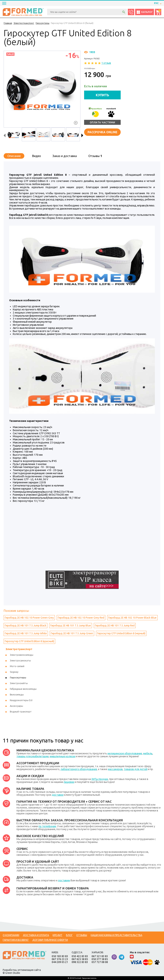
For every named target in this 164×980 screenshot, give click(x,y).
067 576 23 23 (60, 959)
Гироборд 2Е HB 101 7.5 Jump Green (72, 633)
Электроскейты (19, 683)
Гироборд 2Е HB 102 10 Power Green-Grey (29, 618)
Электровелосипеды (22, 655)
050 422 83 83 (80, 956)
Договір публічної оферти (50, 940)
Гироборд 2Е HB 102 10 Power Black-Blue (132, 618)
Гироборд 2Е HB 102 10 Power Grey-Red (81, 618)
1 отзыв (106, 63)
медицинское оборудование (125, 753)
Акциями (69, 782)
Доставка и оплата (36, 935)
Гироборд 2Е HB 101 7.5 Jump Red (115, 626)
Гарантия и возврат (16, 940)
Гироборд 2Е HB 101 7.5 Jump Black (26, 626)
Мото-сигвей (17, 666)
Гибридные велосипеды (23, 689)
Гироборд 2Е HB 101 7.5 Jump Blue (71, 626)
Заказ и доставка (65, 156)
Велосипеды (17, 695)
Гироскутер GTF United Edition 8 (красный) (29, 641)
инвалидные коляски (63, 756)
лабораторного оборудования (79, 769)
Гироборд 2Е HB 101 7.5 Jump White (26, 633)
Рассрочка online (102, 132)
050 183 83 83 (60, 956)
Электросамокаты (20, 660)
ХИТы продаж (100, 779)
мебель (148, 753)
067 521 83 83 (100, 956)
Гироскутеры (18, 677)
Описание (14, 156)
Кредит (58, 935)
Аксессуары (16, 706)
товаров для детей (136, 769)
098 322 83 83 (80, 962)
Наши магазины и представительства (116, 935)
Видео (37, 156)
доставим (64, 880)
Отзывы (95, 156)
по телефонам (47, 826)
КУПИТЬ (102, 95)
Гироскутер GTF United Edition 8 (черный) (121, 633)
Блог (69, 935)
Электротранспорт (19, 649)
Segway (14, 672)
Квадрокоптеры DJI (21, 700)
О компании (11, 935)
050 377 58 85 (100, 959)
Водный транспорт (21, 712)
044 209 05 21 (60, 962)
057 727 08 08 (100, 962)
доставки (58, 795)
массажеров (115, 769)
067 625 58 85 (80, 959)
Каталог (145, 12)
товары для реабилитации (33, 756)
